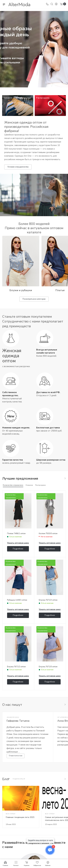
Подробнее (18, 549)
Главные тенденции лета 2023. (20, 817)
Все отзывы (65, 705)
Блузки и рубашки (21, 290)
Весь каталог (65, 478)
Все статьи (65, 779)
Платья (60, 290)
